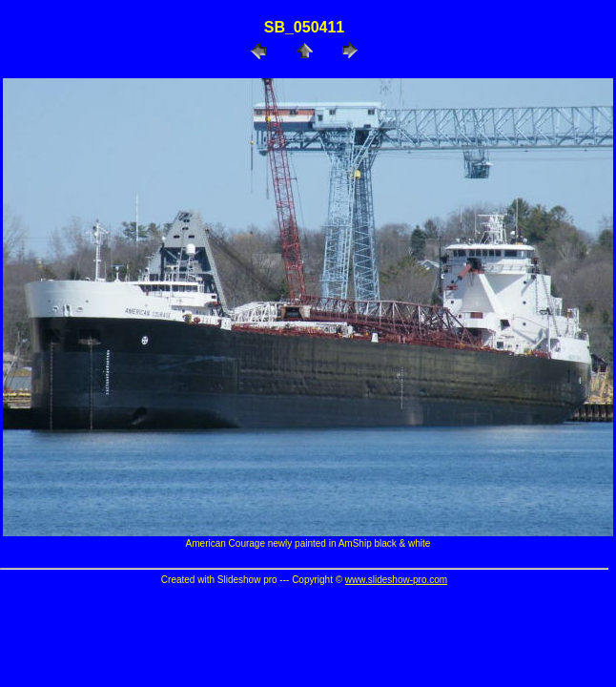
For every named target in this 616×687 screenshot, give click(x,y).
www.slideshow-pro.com (396, 580)
